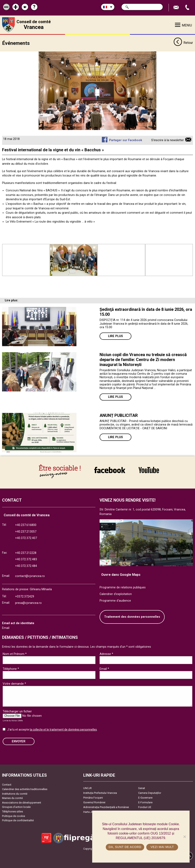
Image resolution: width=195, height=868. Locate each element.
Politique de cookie (14, 816)
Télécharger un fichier (17, 711)
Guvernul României (94, 802)
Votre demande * (14, 684)
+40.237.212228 (26, 553)
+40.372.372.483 (26, 559)
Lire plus (115, 336)
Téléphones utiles (12, 811)
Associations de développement (22, 803)
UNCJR (87, 788)
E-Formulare (145, 802)
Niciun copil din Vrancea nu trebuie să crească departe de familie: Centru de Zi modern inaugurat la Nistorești (143, 360)
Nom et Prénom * (15, 654)
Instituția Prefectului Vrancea (100, 793)
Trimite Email (177, 8)
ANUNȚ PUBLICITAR (119, 415)
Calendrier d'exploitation (116, 594)
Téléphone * (11, 669)
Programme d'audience (115, 601)
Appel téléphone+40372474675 (188, 8)
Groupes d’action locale (16, 807)
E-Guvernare (145, 798)
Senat (142, 788)
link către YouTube (149, 470)
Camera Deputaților (150, 793)
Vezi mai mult (162, 847)
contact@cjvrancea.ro (30, 576)
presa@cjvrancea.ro (28, 603)
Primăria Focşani (93, 798)
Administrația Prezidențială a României (106, 807)
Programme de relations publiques (123, 587)
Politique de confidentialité (18, 820)
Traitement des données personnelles (132, 617)
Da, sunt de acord (125, 847)
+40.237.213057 (26, 532)
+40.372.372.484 (26, 566)
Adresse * (106, 654)
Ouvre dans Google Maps (121, 575)
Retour (183, 43)
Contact (7, 785)
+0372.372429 (25, 597)
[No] (184, 837)
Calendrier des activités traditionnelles (25, 789)
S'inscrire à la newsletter (168, 140)
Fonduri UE (145, 807)
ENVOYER (19, 741)
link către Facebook (110, 470)
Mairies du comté (12, 798)
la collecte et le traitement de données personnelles (63, 730)
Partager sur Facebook (126, 140)
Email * (104, 669)
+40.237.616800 (26, 525)
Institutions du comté (15, 794)
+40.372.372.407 (26, 538)
